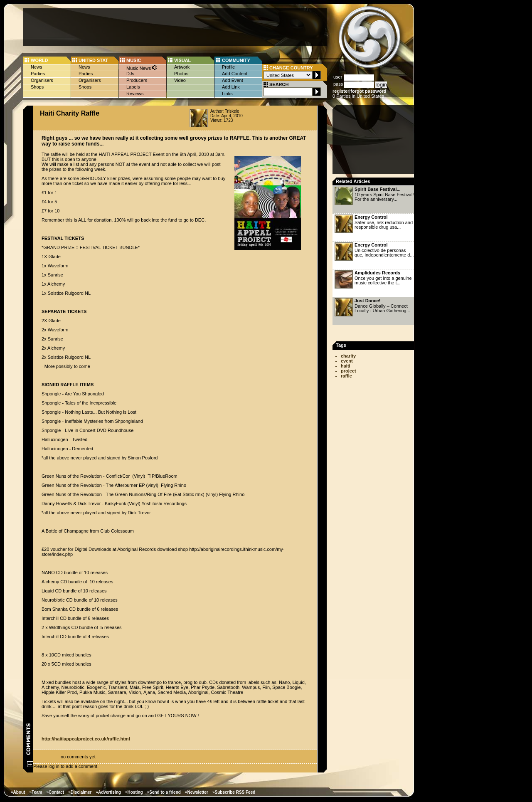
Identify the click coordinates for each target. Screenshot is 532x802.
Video (180, 80)
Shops (37, 87)
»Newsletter (197, 792)
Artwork (182, 67)
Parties (38, 74)
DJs (130, 74)
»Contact (55, 792)
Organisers (42, 80)
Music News (142, 68)
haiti (346, 366)
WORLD (39, 60)
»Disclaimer (80, 792)
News (37, 67)
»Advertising (108, 792)
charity (348, 356)
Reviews (135, 94)
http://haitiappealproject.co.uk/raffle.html (86, 739)
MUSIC (134, 60)
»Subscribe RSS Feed (234, 792)
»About (18, 792)
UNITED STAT (93, 60)
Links (227, 94)
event (347, 361)
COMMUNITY (236, 60)
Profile (228, 67)
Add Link (231, 87)
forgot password (368, 91)
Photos (181, 74)
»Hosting (134, 792)
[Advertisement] (175, 27)
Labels (133, 87)
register (341, 91)
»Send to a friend (164, 792)
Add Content (235, 74)
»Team (36, 792)
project (349, 371)
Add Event (233, 80)
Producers (137, 80)
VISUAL (182, 60)
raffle (346, 376)
